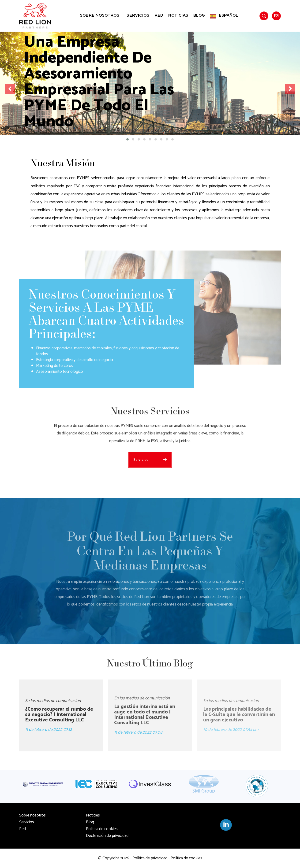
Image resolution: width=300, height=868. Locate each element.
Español (228, 16)
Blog (199, 16)
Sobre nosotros (100, 16)
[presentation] (10, 89)
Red (159, 16)
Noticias (178, 16)
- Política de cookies (185, 858)
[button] (127, 139)
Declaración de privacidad (107, 836)
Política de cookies (102, 829)
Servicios (138, 16)
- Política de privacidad (148, 858)
